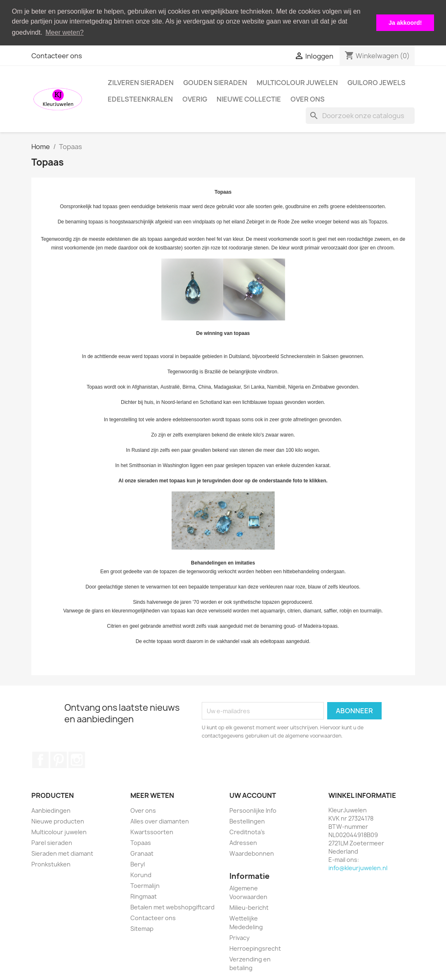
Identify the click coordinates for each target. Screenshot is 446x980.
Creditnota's (247, 832)
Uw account (253, 795)
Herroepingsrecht (255, 948)
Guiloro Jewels (376, 82)
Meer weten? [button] (65, 32)
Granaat (142, 853)
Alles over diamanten (160, 821)
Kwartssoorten (152, 832)
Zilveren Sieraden (141, 82)
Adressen (243, 842)
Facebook (40, 759)
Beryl (138, 864)
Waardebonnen (252, 853)
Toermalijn (145, 885)
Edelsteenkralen (140, 99)
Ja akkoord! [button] (405, 23)
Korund (141, 874)
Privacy (240, 937)
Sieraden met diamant (62, 853)
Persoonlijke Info (253, 810)
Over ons (308, 99)
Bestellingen (247, 821)
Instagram (77, 759)
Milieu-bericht (249, 907)
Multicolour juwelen (297, 82)
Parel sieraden (52, 842)
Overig (195, 99)
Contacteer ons (57, 55)
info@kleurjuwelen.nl (358, 867)
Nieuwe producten (58, 821)
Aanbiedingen (51, 810)
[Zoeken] (360, 115)
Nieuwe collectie (249, 99)
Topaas (141, 842)
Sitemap (142, 928)
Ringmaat (144, 896)
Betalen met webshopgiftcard (172, 907)
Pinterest (59, 759)
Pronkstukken (51, 864)
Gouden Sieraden (215, 82)
